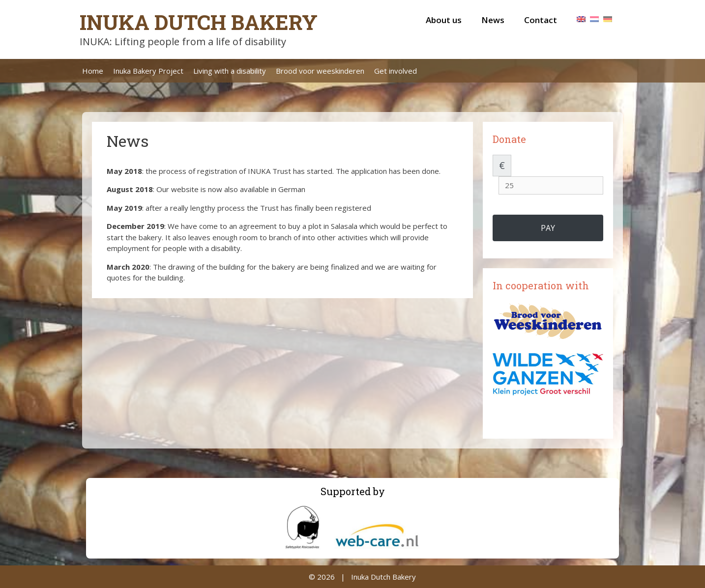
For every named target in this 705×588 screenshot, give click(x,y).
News (493, 20)
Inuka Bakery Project (148, 71)
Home (93, 71)
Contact (541, 20)
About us (444, 20)
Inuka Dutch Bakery (199, 22)
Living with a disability (230, 71)
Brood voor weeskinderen (320, 71)
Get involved (396, 71)
